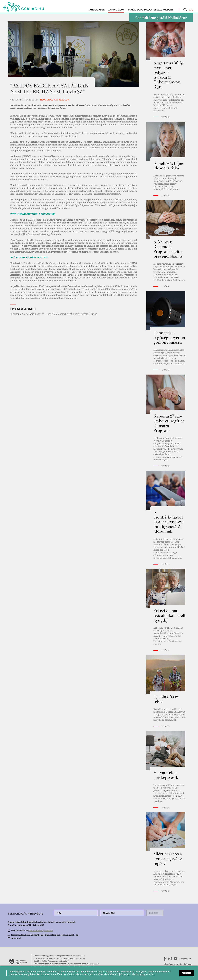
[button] (178, 10)
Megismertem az (32, 931)
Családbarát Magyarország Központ (151, 10)
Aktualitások (116, 10)
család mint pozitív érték (73, 314)
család (51, 314)
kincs (94, 314)
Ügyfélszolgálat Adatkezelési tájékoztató (51, 961)
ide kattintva (138, 974)
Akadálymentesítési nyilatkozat (178, 964)
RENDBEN (186, 973)
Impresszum (186, 959)
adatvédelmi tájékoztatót (41, 931)
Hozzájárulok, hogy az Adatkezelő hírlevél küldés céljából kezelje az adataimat (45, 936)
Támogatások (96, 10)
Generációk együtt (33, 314)
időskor (15, 314)
